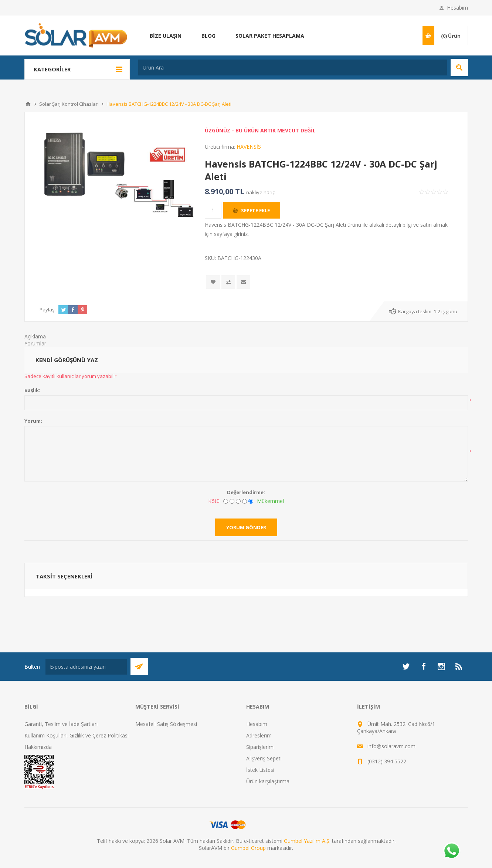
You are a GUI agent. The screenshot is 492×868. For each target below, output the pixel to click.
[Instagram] (441, 666)
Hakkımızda (38, 747)
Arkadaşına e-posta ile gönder (243, 282)
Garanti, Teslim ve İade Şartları (61, 724)
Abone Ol (139, 667)
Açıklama (35, 336)
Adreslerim (259, 735)
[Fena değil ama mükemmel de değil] (238, 501)
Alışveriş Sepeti (264, 758)
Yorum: (33, 421)
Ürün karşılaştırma (268, 781)
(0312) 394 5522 (387, 761)
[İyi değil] (232, 501)
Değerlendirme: (246, 492)
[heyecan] (406, 666)
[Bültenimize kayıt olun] (86, 667)
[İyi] (245, 501)
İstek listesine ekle (213, 282)
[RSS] (459, 666)
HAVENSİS (249, 147)
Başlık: (32, 390)
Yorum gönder (246, 527)
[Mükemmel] (251, 501)
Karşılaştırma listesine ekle (228, 282)
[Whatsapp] (451, 851)
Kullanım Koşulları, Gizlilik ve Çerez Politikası (77, 735)
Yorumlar (35, 343)
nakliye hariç (260, 192)
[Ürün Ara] (293, 67)
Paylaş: (47, 310)
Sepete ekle (255, 210)
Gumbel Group (248, 848)
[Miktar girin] (213, 210)
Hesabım (457, 8)
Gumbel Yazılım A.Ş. (307, 841)
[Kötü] (226, 501)
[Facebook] (424, 666)
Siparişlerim (260, 747)
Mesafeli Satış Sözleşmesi (166, 724)
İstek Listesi (260, 770)
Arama (459, 67)
